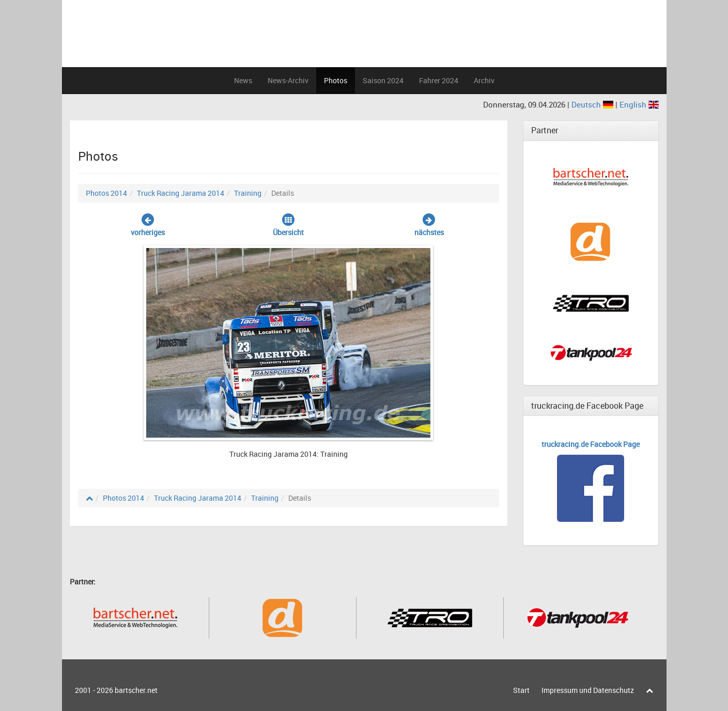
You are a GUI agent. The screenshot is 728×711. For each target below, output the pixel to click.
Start (521, 690)
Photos (336, 80)
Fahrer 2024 (439, 80)
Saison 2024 (383, 80)
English (639, 104)
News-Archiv (288, 80)
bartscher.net (136, 690)
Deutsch (593, 104)
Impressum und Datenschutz (588, 690)
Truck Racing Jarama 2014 (181, 193)
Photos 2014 (106, 193)
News (243, 80)
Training (248, 193)
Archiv (484, 80)
